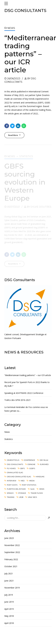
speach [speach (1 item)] (10, 493)
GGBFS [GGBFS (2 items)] (32, 468)
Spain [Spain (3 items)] (42, 489)
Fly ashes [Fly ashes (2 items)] (11, 468)
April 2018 (9, 623)
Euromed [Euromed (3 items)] (44, 464)
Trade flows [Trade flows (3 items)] (37, 493)
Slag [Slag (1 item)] (32, 489)
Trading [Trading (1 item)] (11, 497)
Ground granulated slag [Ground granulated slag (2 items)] (19, 477)
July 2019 (9, 595)
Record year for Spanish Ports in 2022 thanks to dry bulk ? (27, 384)
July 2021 (9, 574)
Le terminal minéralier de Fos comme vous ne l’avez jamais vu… (26, 409)
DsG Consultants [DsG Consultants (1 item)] (15, 464)
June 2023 (9, 538)
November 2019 (12, 588)
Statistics (9, 439)
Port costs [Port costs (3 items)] (12, 485)
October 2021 (11, 566)
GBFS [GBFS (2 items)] (22, 468)
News (11, 28)
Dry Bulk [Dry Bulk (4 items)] (44, 460)
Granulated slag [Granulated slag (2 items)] (15, 473)
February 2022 (11, 559)
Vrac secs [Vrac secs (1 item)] (32, 497)
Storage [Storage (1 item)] (22, 493)
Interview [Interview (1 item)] (12, 481)
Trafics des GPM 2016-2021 (17, 400)
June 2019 (9, 602)
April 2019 (9, 609)
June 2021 (9, 581)
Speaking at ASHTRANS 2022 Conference (24, 393)
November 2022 (12, 545)
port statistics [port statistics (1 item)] (29, 485)
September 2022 (12, 552)
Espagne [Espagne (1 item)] (31, 464)
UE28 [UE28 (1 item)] (21, 497)
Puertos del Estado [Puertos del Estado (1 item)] (16, 489)
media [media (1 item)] (32, 481)
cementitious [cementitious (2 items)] (13, 460)
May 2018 (9, 616)
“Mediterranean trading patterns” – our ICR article (28, 375)
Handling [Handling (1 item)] (40, 477)
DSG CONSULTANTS (25, 10)
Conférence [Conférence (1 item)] (29, 460)
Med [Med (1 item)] (23, 481)
